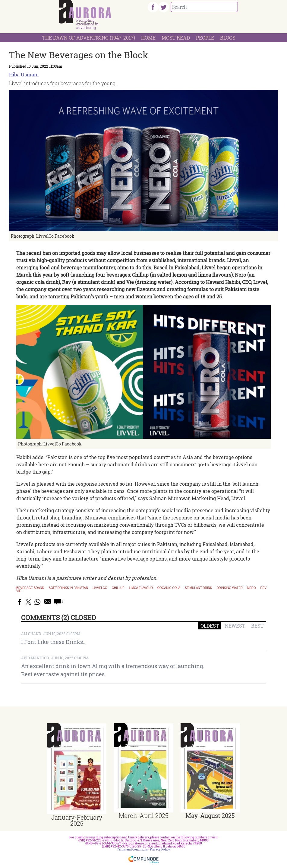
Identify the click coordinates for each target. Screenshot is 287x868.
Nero (252, 588)
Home (148, 38)
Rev (264, 588)
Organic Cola (169, 588)
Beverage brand (30, 588)
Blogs (228, 38)
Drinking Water (230, 588)
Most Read (176, 38)
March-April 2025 (143, 815)
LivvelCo (100, 588)
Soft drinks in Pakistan (69, 588)
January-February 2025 (77, 820)
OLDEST (210, 626)
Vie (19, 591)
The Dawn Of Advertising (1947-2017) (89, 38)
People (205, 38)
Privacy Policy (160, 849)
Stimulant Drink (198, 588)
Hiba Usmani (24, 74)
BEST (257, 626)
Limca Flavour (141, 588)
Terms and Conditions (132, 849)
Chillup (118, 588)
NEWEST (235, 626)
